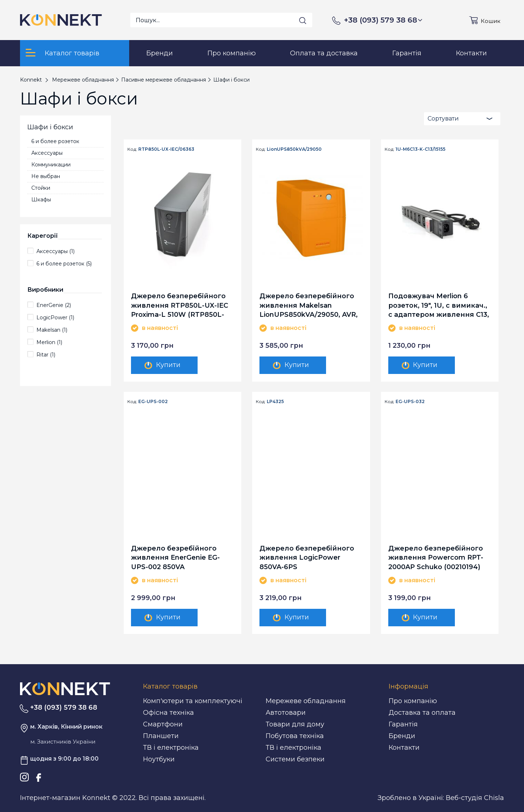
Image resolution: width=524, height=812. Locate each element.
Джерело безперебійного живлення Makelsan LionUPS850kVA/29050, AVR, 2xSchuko (309, 305)
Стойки (41, 188)
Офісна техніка (168, 713)
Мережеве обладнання (306, 701)
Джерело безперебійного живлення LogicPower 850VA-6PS (307, 557)
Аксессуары (47, 153)
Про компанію (413, 701)
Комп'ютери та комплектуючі (193, 701)
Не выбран (46, 176)
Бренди (402, 736)
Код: (132, 149)
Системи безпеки (295, 759)
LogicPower (55, 318)
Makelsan (52, 330)
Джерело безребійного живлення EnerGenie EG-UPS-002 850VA (175, 557)
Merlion (49, 342)
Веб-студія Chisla (475, 798)
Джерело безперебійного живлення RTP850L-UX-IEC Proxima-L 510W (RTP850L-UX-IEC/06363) (180, 305)
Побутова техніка (295, 736)
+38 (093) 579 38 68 (383, 20)
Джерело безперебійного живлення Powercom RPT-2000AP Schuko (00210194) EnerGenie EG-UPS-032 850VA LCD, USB (439, 557)
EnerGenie (54, 305)
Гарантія (403, 724)
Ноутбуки (159, 759)
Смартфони (163, 724)
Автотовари (286, 713)
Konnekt (31, 80)
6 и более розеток (55, 141)
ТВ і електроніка (171, 748)
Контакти (404, 748)
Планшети (161, 736)
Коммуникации (51, 165)
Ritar (46, 355)
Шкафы (41, 200)
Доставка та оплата (422, 713)
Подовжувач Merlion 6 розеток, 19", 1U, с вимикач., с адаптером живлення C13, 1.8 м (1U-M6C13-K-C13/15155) (439, 305)
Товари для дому (295, 724)
